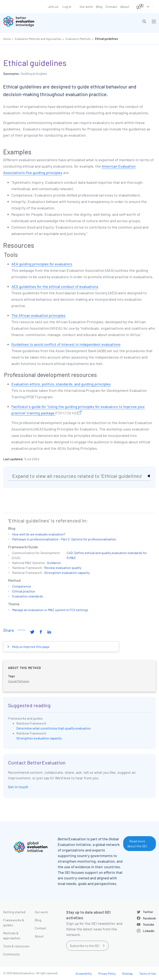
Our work (86, 7)
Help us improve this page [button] (30, 647)
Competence (22, 586)
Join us (53, 7)
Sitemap (127, 973)
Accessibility (84, 973)
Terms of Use (148, 973)
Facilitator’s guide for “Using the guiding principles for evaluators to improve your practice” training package (78, 410)
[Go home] (43, 21)
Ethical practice (24, 591)
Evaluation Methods (78, 39)
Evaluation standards (28, 596)
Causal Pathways (19, 681)
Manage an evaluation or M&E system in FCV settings (50, 610)
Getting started (14, 912)
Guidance (54, 563)
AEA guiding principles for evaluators (42, 264)
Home (7, 39)
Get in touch (18, 787)
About (125, 7)
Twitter (148, 912)
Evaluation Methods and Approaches (38, 39)
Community (11, 954)
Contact (111, 7)
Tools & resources (16, 946)
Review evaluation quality (63, 568)
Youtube (148, 924)
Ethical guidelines (107, 39)
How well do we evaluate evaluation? (39, 534)
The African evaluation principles (38, 315)
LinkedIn (149, 931)
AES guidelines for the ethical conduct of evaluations (55, 286)
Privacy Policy (107, 973)
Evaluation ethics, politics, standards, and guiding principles (61, 384)
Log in (67, 7)
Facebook (149, 918)
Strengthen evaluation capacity (67, 573)
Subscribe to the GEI (85, 946)
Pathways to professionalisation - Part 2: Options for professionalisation (64, 539)
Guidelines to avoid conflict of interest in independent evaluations (66, 344)
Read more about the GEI (137, 843)
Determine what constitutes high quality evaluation (54, 728)
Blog (99, 7)
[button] (144, 21)
